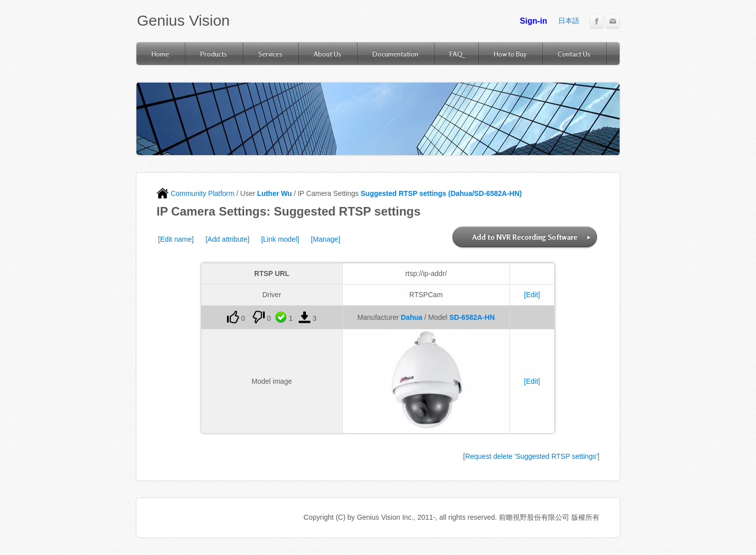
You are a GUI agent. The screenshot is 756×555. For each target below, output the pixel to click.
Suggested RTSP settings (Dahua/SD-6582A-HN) (441, 193)
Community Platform (196, 193)
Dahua (411, 317)
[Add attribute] (227, 239)
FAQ (456, 54)
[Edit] (532, 295)
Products (214, 54)
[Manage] (326, 239)
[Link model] (280, 239)
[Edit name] (176, 239)
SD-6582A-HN (472, 317)
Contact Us (574, 54)
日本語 (569, 21)
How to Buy (510, 54)
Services (270, 54)
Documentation (395, 54)
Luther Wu (275, 193)
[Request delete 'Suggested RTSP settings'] (531, 456)
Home (160, 54)
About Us (327, 54)
